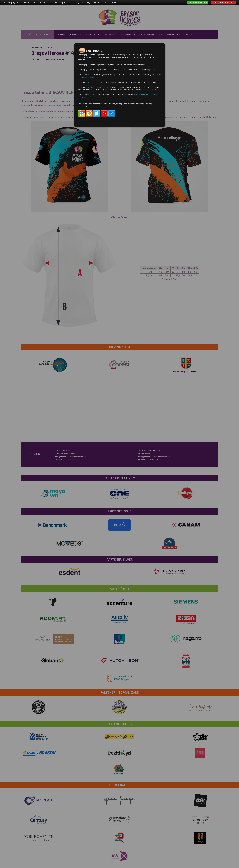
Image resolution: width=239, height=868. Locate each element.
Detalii (122, 2)
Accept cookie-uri (198, 2)
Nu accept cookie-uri (223, 2)
